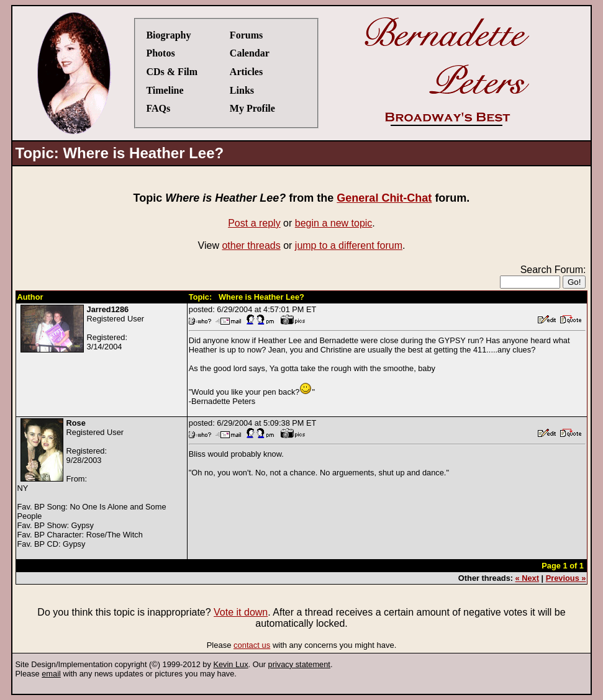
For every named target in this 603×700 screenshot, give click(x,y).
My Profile (252, 108)
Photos (160, 53)
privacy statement (299, 664)
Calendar (250, 53)
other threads (251, 245)
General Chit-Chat (384, 198)
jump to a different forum (349, 245)
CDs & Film (172, 72)
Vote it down (241, 612)
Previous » (566, 578)
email (51, 674)
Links (242, 90)
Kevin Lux (230, 664)
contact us (252, 645)
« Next (527, 578)
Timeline (165, 90)
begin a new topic (334, 223)
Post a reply (254, 223)
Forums (246, 35)
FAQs (158, 108)
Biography (168, 35)
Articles (246, 72)
